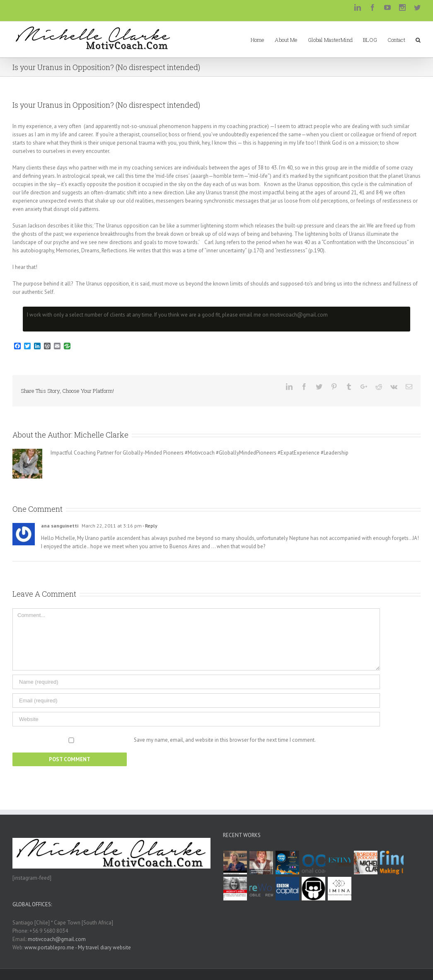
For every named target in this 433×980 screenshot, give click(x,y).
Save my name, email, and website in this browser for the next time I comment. (225, 740)
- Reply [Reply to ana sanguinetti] (150, 526)
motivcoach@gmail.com (57, 939)
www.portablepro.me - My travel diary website (78, 947)
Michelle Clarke (101, 435)
